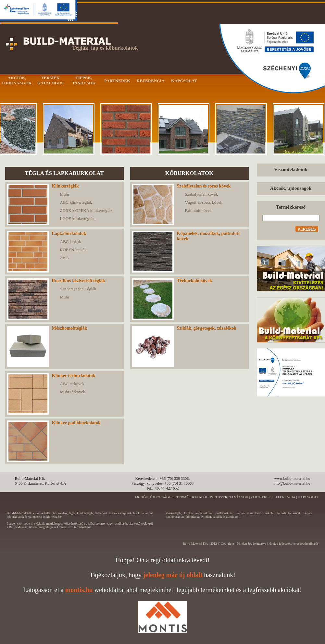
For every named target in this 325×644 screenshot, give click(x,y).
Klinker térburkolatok (74, 376)
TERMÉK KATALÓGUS (195, 497)
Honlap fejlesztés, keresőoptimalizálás (294, 544)
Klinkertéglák (65, 186)
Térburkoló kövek (195, 281)
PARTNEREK (261, 497)
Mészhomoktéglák (70, 328)
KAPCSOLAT (308, 497)
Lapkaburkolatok (69, 233)
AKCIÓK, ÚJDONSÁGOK (154, 497)
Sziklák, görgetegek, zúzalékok (207, 328)
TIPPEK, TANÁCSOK (232, 497)
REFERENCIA (284, 497)
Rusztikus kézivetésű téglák (79, 281)
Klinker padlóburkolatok (76, 423)
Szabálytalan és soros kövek (204, 186)
